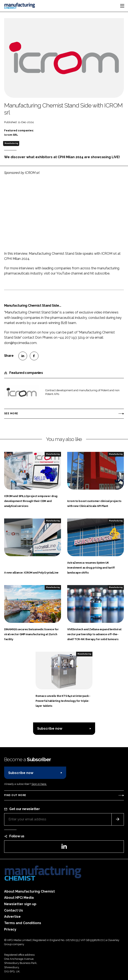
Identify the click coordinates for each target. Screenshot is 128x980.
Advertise (12, 917)
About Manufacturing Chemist (29, 891)
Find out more (15, 795)
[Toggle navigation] (122, 6)
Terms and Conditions (23, 923)
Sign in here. (39, 784)
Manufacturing (11, 143)
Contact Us (14, 910)
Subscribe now (50, 729)
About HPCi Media (19, 898)
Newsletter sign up (20, 904)
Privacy (10, 929)
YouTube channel (69, 273)
